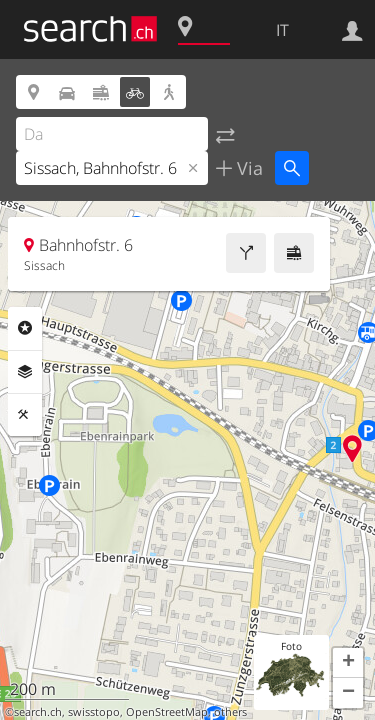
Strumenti (25, 415)
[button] (348, 663)
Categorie (25, 328)
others (230, 712)
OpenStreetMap (167, 712)
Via (247, 168)
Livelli (25, 372)
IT (282, 30)
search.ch (38, 712)
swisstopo (94, 712)
